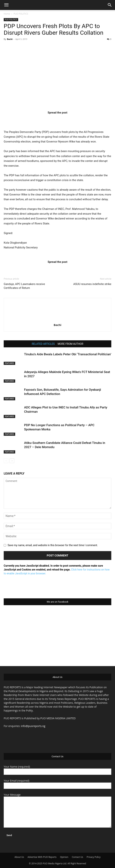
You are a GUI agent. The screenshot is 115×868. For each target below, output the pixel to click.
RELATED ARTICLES (43, 344)
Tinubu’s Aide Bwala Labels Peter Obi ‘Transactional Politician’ (68, 354)
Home (7, 14)
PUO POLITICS (21, 14)
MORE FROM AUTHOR (70, 344)
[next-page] (12, 461)
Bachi (10, 39)
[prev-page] (6, 461)
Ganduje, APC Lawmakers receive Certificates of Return (24, 286)
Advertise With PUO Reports (42, 857)
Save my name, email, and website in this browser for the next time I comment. (53, 545)
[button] (6, 5)
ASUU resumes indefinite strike (92, 284)
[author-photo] (58, 320)
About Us (19, 857)
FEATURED (9, 363)
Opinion (64, 857)
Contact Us (77, 857)
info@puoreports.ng (33, 726)
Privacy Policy (94, 857)
